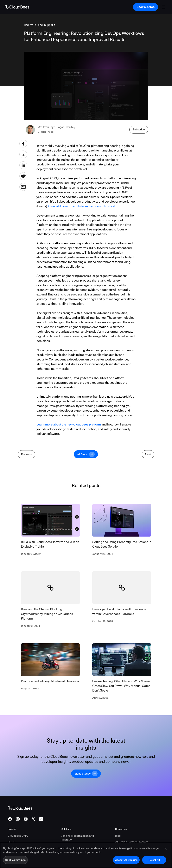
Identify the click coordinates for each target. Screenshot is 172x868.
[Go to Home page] (17, 7)
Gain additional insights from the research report (82, 206)
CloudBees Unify (18, 836)
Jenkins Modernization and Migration (78, 838)
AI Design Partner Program (132, 842)
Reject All (154, 862)
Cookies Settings (15, 862)
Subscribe (139, 129)
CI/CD (12, 842)
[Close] (166, 850)
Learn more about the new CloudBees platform (69, 424)
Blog (118, 836)
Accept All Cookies (126, 862)
